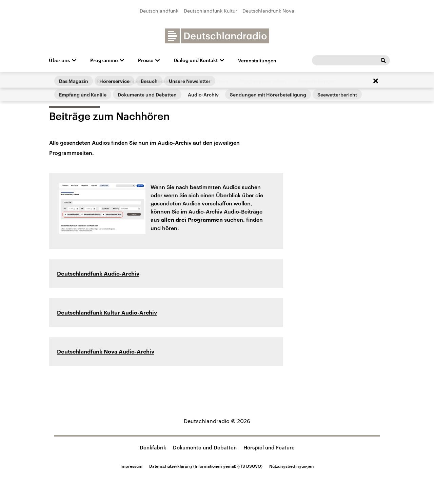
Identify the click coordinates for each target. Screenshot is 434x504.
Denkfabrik (153, 447)
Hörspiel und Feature (269, 447)
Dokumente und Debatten (205, 447)
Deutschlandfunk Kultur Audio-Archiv (107, 313)
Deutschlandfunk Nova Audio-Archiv (106, 352)
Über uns (59, 60)
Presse (146, 60)
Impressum (131, 466)
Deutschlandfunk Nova (268, 11)
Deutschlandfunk (159, 11)
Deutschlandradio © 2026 (217, 421)
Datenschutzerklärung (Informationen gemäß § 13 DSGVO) (206, 466)
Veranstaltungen (257, 61)
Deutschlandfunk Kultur (210, 11)
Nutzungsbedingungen (291, 466)
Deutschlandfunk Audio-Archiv (98, 274)
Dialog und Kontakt (196, 60)
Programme (104, 60)
